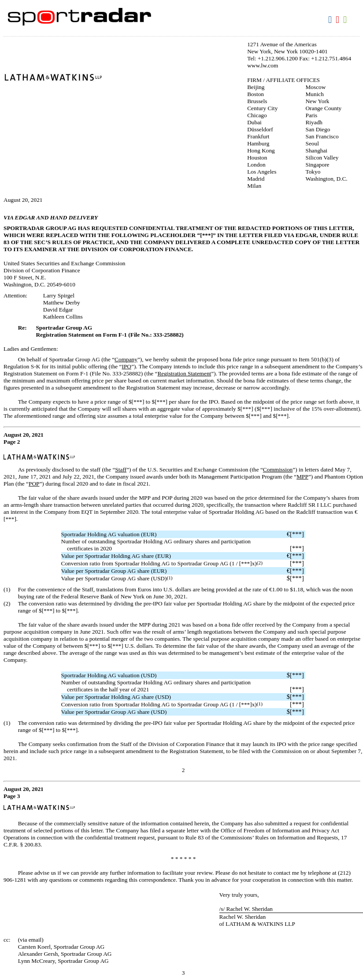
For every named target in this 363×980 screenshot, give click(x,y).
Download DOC (331, 20)
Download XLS (346, 20)
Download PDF (339, 20)
